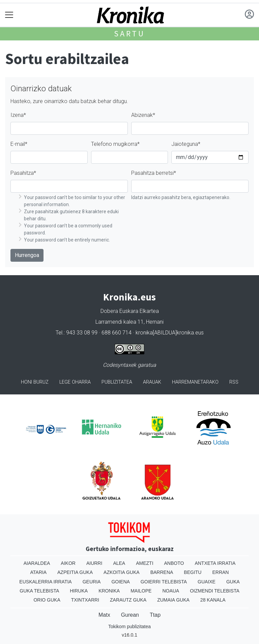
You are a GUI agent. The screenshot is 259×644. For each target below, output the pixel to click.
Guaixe (207, 582)
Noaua (171, 591)
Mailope (141, 591)
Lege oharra (75, 382)
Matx (104, 615)
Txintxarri (85, 600)
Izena (18, 115)
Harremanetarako (195, 382)
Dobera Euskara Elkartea (130, 311)
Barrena (162, 572)
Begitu (193, 572)
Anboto (174, 563)
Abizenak (143, 115)
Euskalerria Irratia (45, 582)
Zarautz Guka (128, 600)
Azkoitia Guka (122, 572)
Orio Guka (47, 600)
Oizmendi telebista (215, 591)
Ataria (39, 572)
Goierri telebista (164, 582)
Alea (119, 563)
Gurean (130, 615)
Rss (234, 382)
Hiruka (79, 591)
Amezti (145, 563)
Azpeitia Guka (75, 572)
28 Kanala (213, 600)
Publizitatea (117, 382)
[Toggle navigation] (9, 15)
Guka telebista (39, 591)
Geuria (92, 582)
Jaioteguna (186, 144)
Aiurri (94, 563)
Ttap (155, 615)
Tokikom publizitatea (129, 626)
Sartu (129, 34)
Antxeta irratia (215, 563)
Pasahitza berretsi (154, 173)
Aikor (68, 563)
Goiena (120, 582)
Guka (233, 582)
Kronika (109, 591)
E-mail (19, 144)
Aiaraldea (37, 563)
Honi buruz (35, 382)
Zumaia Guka (173, 600)
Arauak (152, 382)
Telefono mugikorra (115, 144)
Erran (220, 572)
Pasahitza (23, 173)
